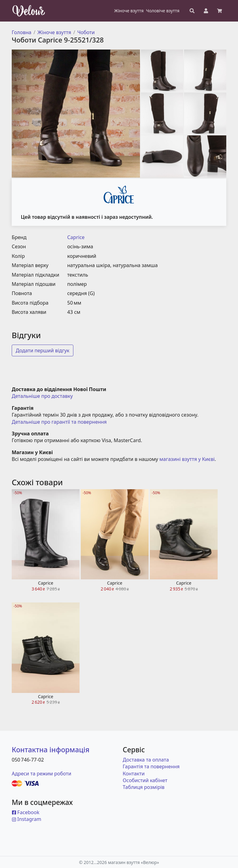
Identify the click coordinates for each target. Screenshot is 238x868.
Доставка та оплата (146, 760)
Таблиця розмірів (144, 787)
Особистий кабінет (145, 780)
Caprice (76, 237)
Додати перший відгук (43, 350)
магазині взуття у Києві (187, 459)
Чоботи (86, 32)
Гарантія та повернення (151, 766)
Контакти (134, 774)
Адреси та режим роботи (41, 774)
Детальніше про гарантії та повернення (59, 422)
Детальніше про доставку (42, 396)
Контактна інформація (51, 750)
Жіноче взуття (54, 32)
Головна (22, 32)
